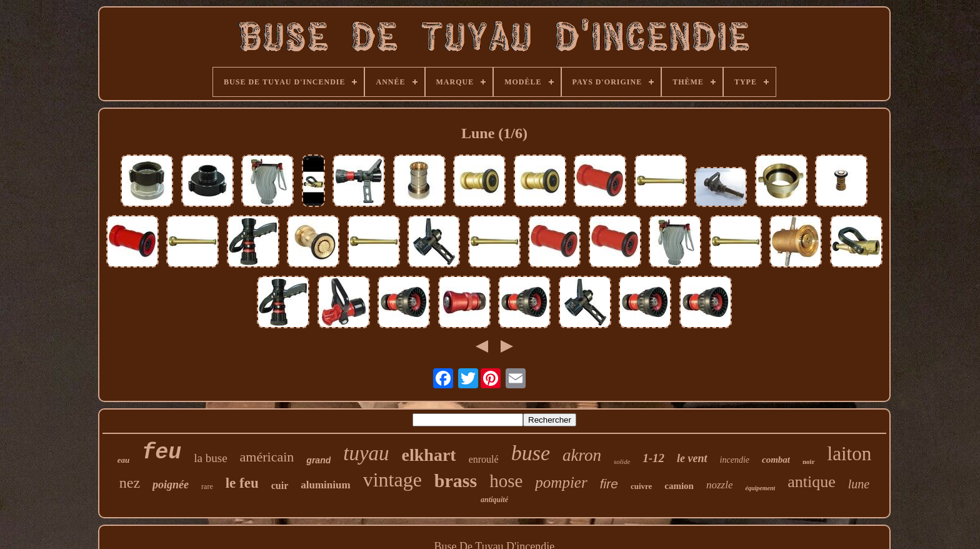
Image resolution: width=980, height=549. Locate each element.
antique (812, 482)
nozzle (720, 485)
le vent (692, 458)
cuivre (641, 486)
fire (609, 484)
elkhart (429, 455)
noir (809, 461)
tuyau (366, 453)
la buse (210, 458)
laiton (850, 454)
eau (124, 460)
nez (130, 483)
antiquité (494, 500)
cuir (280, 486)
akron (582, 455)
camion (679, 486)
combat (776, 460)
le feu (242, 483)
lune (859, 484)
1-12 (653, 458)
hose (506, 481)
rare (207, 486)
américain (267, 457)
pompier (561, 482)
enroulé (484, 459)
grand (318, 460)
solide (622, 461)
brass (456, 481)
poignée (171, 485)
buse (531, 453)
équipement (760, 488)
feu (162, 453)
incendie (735, 460)
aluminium (325, 485)
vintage (392, 480)
